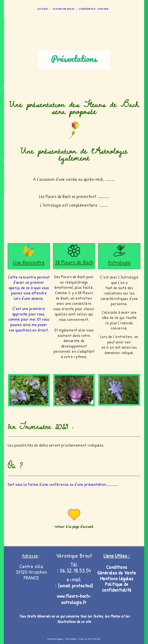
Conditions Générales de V (112, 570)
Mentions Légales (55, 639)
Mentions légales (117, 578)
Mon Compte (71, 639)
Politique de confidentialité (117, 587)
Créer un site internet (90, 639)
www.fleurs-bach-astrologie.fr (74, 599)
